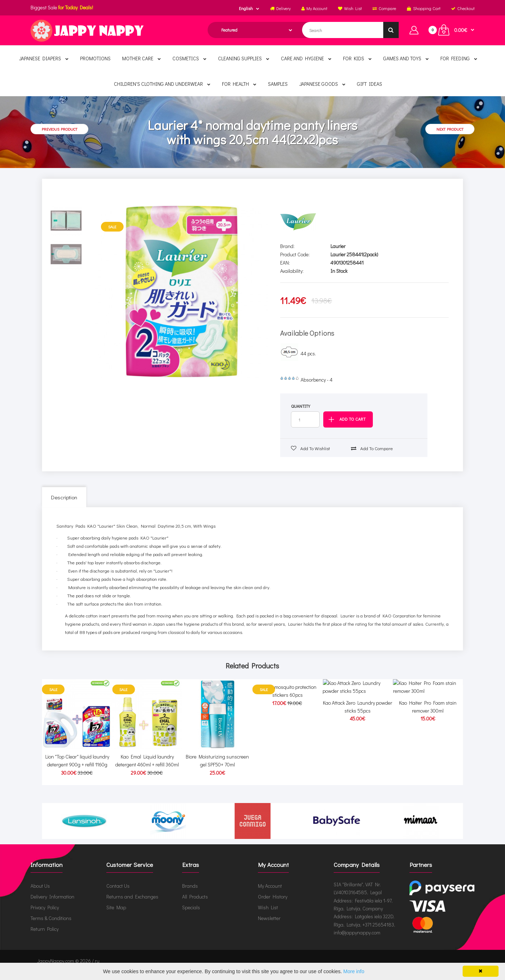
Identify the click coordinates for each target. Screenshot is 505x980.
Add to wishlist (311, 448)
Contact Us (118, 894)
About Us (40, 894)
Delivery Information (52, 904)
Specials (191, 915)
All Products (195, 904)
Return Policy (45, 937)
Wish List (268, 915)
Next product (450, 129)
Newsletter (269, 926)
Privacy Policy (45, 915)
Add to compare (372, 448)
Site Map (116, 915)
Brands (190, 894)
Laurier (338, 246)
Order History (273, 904)
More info (354, 971)
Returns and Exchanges (132, 904)
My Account (270, 894)
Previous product (59, 129)
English (246, 8)
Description (64, 497)
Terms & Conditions (51, 926)
